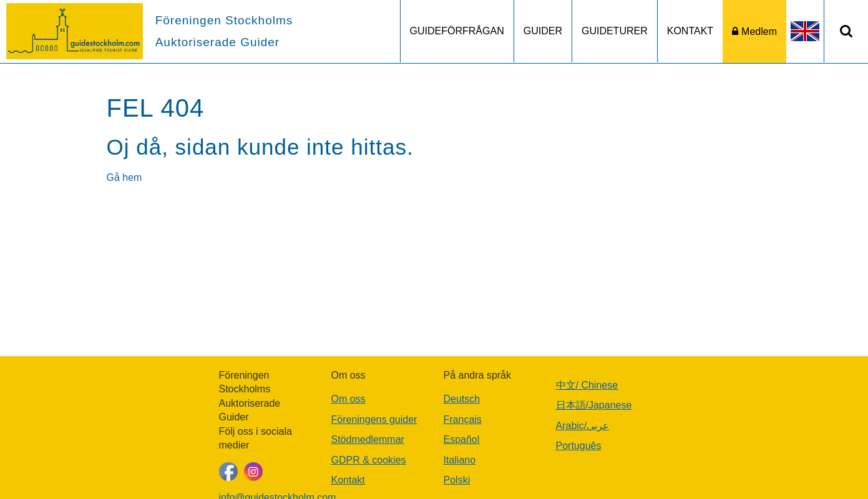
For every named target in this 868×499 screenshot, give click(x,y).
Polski (457, 480)
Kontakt (348, 480)
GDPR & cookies (369, 460)
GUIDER (543, 31)
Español (462, 439)
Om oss (349, 399)
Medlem (759, 31)
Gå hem (124, 177)
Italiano (460, 460)
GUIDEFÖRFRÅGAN (457, 31)
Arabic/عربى (583, 426)
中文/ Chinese (587, 385)
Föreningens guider (374, 419)
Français (463, 419)
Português (579, 446)
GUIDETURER (615, 31)
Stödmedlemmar (368, 439)
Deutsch (462, 399)
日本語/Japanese (594, 405)
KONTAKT (690, 31)
